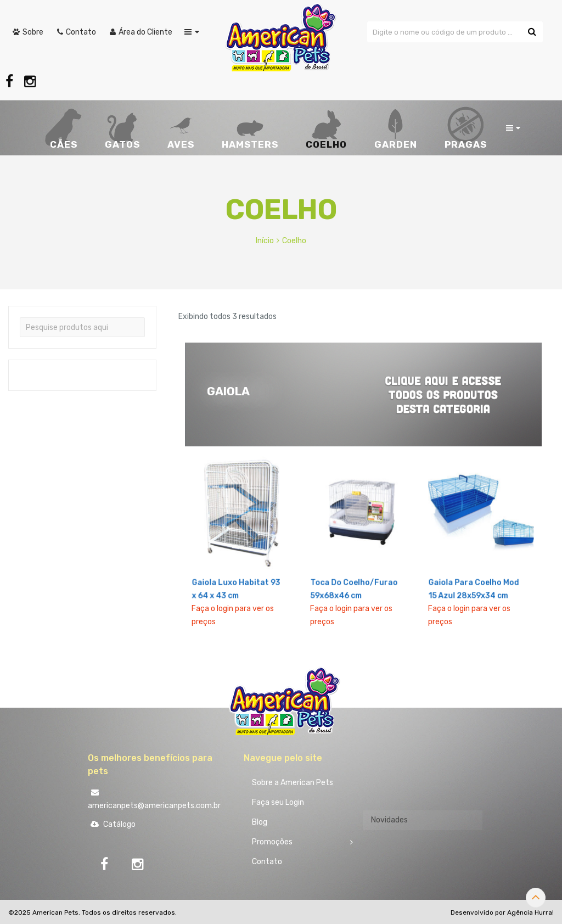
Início (265, 241)
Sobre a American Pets (293, 783)
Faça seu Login (278, 802)
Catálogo (112, 824)
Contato (267, 862)
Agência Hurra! (530, 912)
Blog (260, 822)
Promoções (272, 842)
